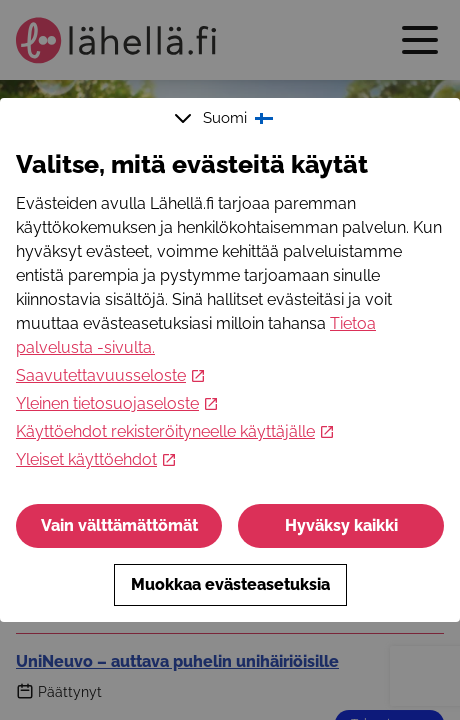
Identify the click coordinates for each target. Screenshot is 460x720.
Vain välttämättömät (119, 525)
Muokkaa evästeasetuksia (230, 584)
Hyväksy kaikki (341, 525)
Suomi (226, 118)
